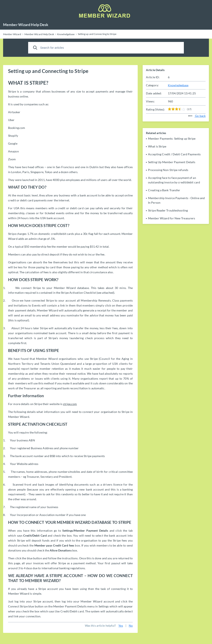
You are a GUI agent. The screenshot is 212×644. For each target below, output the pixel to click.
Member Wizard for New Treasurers (172, 218)
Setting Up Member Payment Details (172, 162)
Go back (197, 116)
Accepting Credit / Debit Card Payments (174, 154)
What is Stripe (157, 146)
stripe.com (70, 404)
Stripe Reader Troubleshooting (168, 210)
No (131, 626)
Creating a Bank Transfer (164, 190)
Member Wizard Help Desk (26, 25)
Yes (121, 626)
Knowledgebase (178, 85)
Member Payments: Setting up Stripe (172, 138)
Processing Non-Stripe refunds (168, 170)
